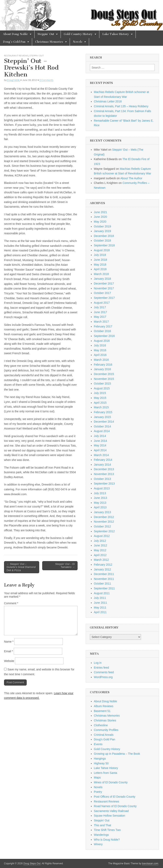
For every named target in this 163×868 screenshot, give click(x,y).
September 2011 (104, 588)
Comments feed (104, 672)
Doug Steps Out (32, 864)
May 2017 (100, 317)
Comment (11, 603)
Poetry (98, 792)
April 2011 (100, 612)
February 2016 (103, 365)
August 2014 (102, 431)
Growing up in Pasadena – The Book (117, 754)
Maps (97, 777)
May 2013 (100, 503)
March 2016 (101, 360)
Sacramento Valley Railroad (111, 811)
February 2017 (103, 326)
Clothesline (101, 725)
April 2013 (100, 507)
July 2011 (100, 598)
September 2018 (104, 245)
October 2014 (103, 426)
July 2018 (100, 255)
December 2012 (104, 517)
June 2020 (100, 217)
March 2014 (101, 455)
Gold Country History (78, 34)
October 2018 (103, 241)
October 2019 (103, 226)
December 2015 (104, 374)
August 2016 (102, 341)
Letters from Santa (106, 773)
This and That (103, 825)
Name (9, 642)
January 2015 (103, 417)
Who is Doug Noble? (107, 840)
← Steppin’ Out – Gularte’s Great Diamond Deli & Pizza (21, 567)
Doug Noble (13, 80)
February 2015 (103, 412)
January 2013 (103, 512)
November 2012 (104, 522)
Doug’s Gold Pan (14, 42)
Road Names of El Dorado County (115, 806)
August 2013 (102, 488)
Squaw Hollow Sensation (110, 816)
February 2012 (103, 565)
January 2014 (103, 465)
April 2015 (100, 403)
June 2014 (100, 441)
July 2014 (100, 436)
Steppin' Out (37, 56)
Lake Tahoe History (116, 34)
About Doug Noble (15, 34)
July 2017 (100, 307)
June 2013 (100, 498)
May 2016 (100, 350)
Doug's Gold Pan (105, 739)
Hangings (100, 759)
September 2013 (104, 483)
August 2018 (102, 250)
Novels (78, 42)
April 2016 (100, 355)
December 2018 (104, 236)
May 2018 (100, 265)
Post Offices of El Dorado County (115, 797)
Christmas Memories (49, 42)
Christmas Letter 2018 (108, 101)
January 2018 (103, 279)
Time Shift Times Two (107, 830)
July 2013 (100, 493)
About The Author (131, 178)
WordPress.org (103, 677)
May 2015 (100, 398)
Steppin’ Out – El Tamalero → (65, 566)
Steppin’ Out (46, 34)
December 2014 (104, 422)
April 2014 (100, 450)
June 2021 (100, 212)
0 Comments (46, 80)
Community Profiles (106, 730)
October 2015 (103, 383)
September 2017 (104, 298)
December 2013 (104, 469)
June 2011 (100, 603)
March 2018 (101, 274)
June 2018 (100, 260)
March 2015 (101, 407)
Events (98, 744)
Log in (98, 663)
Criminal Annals (104, 735)
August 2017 (102, 303)
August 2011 (102, 593)
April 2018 (100, 269)
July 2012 (100, 541)
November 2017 (104, 288)
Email (8, 651)
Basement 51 (102, 711)
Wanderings (101, 835)
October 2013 (103, 479)
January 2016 (103, 369)
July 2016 (100, 345)
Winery (98, 844)
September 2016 (104, 336)
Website (9, 661)
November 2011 (104, 579)
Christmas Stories (105, 720)
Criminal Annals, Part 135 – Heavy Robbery (121, 106)
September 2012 (104, 531)
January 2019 (103, 231)
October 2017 (103, 293)
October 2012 (103, 526)
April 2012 (100, 555)
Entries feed (101, 668)
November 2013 (104, 474)
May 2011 (100, 607)
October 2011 (103, 584)
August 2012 (102, 536)
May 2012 (100, 550)
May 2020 (100, 222)
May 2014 (100, 445)
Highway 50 (101, 763)
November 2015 (104, 379)
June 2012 (100, 545)
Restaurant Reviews (16, 56)
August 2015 (102, 388)
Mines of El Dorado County (111, 782)
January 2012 (103, 569)
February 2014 (103, 460)
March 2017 (101, 322)
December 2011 (104, 574)
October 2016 (103, 331)
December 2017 (104, 283)
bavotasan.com (150, 864)
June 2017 (100, 312)
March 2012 (101, 560)
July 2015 (100, 393)
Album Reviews (104, 706)
